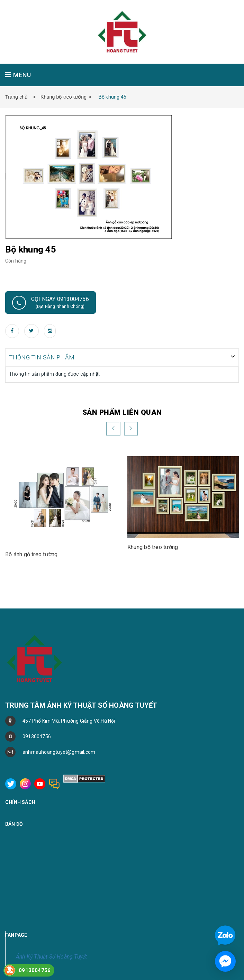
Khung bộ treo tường (64, 97)
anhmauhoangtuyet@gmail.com (59, 751)
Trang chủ (18, 97)
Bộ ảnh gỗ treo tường (31, 554)
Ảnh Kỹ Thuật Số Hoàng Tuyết (51, 956)
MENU (18, 75)
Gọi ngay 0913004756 (51, 303)
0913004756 (37, 736)
